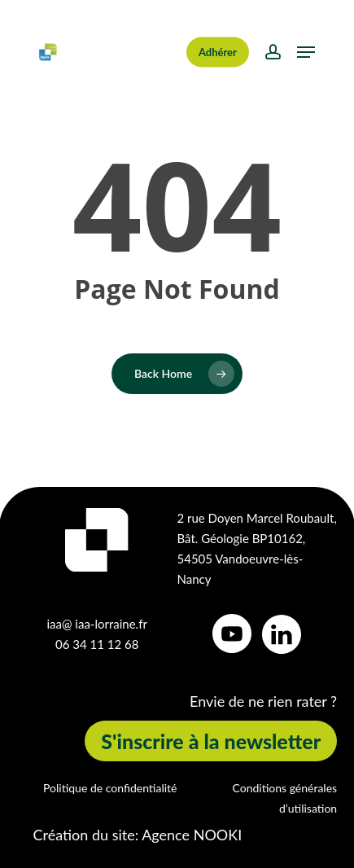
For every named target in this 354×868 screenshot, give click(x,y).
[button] (306, 52)
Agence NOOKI (192, 835)
